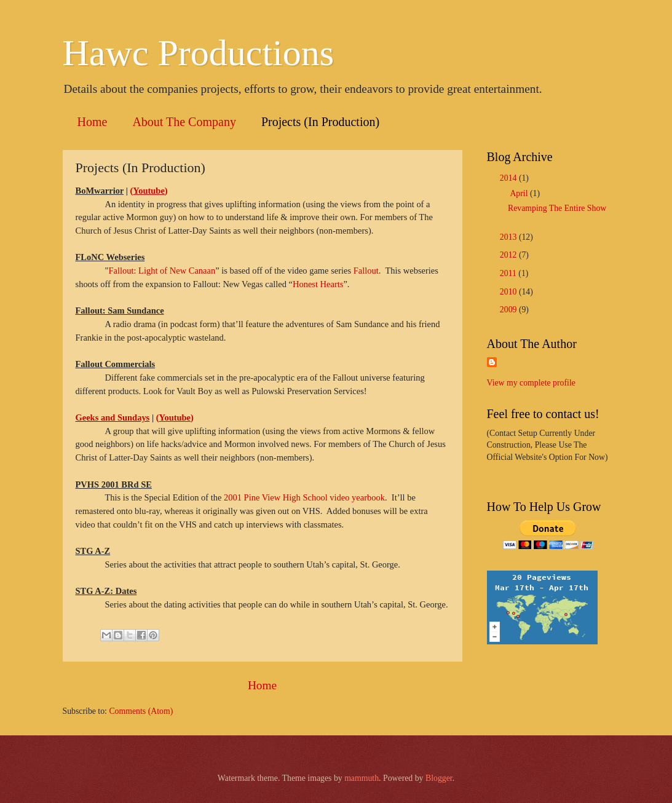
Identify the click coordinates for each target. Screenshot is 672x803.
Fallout (366, 271)
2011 (509, 273)
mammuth (362, 778)
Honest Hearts (318, 284)
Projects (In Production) (320, 122)
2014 (509, 178)
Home (93, 122)
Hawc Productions (199, 53)
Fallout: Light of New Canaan (162, 271)
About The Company (184, 122)
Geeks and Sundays (113, 417)
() (149, 191)
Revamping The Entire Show (557, 208)
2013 (509, 237)
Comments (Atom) (141, 711)
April (520, 193)
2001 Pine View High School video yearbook (304, 497)
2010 (509, 292)
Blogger (439, 778)
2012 (509, 255)
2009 (509, 310)
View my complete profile (531, 383)
